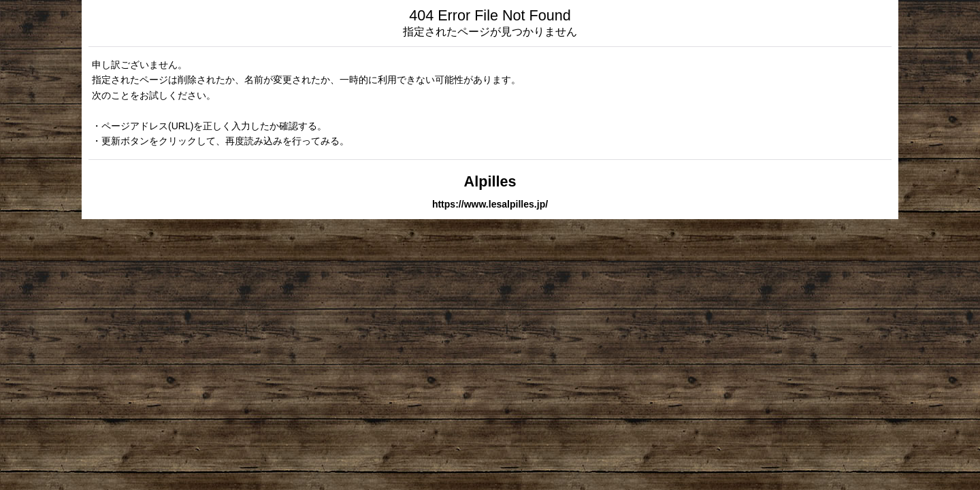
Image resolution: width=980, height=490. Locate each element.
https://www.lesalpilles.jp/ (490, 204)
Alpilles (490, 181)
